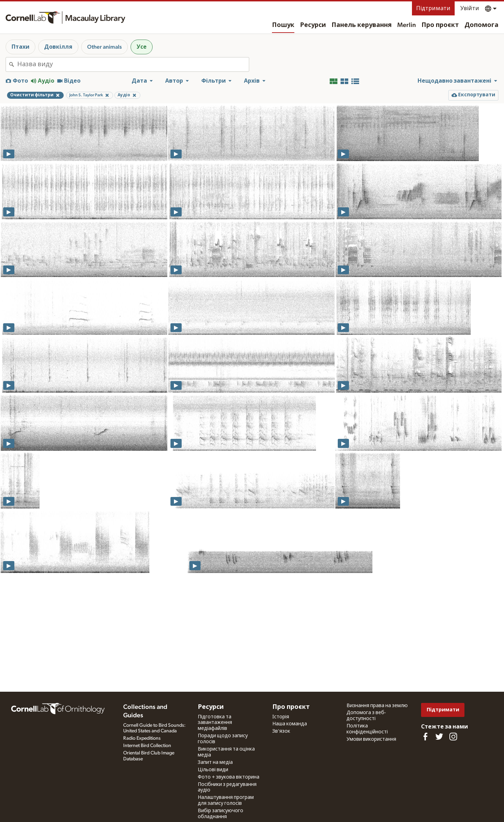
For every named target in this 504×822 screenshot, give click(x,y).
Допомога (481, 25)
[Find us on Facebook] (425, 737)
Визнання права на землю (377, 706)
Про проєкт (440, 25)
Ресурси (313, 25)
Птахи (20, 47)
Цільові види (213, 770)
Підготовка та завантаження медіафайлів (215, 723)
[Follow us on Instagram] (453, 737)
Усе (142, 47)
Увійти (470, 8)
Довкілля (58, 47)
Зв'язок (281, 731)
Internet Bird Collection (147, 746)
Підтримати (433, 8)
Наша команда (290, 724)
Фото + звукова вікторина (229, 777)
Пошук (283, 25)
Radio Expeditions (142, 738)
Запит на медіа (215, 762)
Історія (281, 717)
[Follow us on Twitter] (439, 737)
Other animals (104, 47)
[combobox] (133, 64)
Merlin (407, 25)
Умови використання (371, 739)
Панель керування (362, 25)
